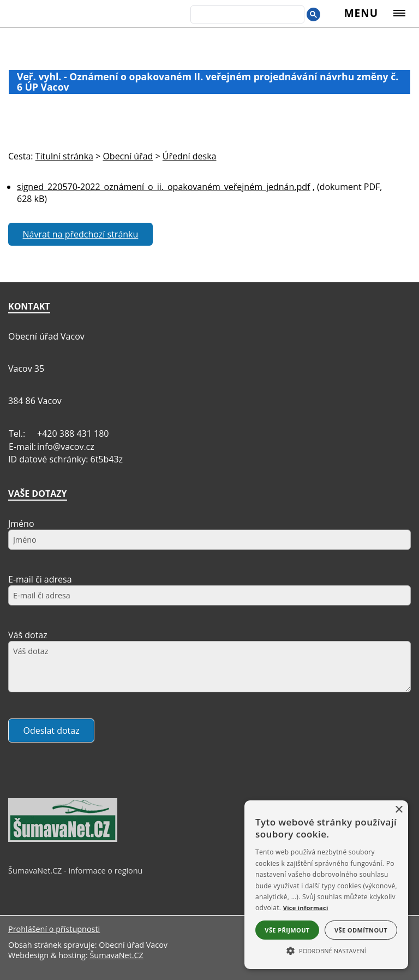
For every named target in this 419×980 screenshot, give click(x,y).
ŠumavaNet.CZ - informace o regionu (75, 871)
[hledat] (246, 15)
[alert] (326, 885)
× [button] (399, 810)
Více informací (306, 908)
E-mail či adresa (40, 579)
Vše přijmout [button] (287, 930)
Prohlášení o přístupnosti (54, 929)
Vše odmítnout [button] (361, 930)
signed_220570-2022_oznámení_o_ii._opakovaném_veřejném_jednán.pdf (163, 187)
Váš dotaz (28, 635)
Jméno (21, 524)
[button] (326, 950)
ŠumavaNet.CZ (116, 955)
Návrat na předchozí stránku (81, 234)
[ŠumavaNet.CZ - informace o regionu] (63, 839)
